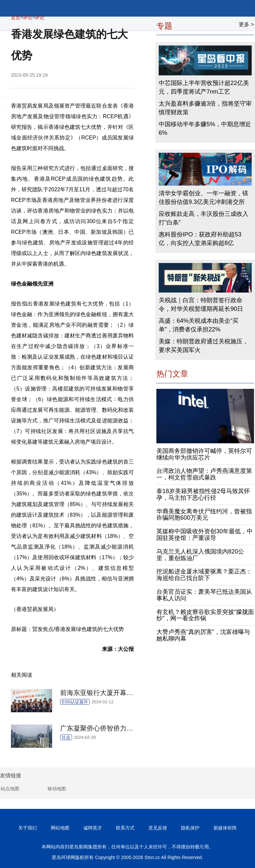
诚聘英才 (93, 828)
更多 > (246, 24)
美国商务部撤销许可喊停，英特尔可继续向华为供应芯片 (204, 454)
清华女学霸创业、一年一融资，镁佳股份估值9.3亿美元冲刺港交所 (204, 198)
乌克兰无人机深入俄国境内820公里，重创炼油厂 (200, 555)
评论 (28, 18)
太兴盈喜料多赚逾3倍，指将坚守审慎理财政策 (205, 108)
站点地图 (10, 789)
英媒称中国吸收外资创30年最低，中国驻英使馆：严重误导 (205, 535)
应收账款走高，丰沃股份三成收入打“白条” (204, 218)
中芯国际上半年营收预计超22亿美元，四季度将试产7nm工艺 (204, 87)
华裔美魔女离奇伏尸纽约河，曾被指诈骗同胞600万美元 (204, 515)
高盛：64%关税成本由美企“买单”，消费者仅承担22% (199, 325)
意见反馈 (158, 828)
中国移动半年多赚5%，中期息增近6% (205, 129)
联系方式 (125, 828)
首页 (16, 18)
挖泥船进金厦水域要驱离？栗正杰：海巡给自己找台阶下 (204, 575)
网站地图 (60, 828)
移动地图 (57, 789)
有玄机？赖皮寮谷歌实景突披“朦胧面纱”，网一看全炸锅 (205, 615)
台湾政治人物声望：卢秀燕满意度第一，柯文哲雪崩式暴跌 (204, 474)
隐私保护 (190, 828)
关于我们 (28, 828)
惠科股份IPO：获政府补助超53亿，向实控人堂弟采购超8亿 (200, 239)
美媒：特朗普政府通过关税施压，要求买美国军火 (204, 346)
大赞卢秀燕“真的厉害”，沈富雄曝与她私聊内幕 (203, 635)
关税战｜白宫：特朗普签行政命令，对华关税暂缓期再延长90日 (201, 304)
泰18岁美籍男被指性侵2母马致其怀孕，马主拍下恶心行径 (203, 494)
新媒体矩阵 (225, 828)
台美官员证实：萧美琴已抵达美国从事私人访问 (204, 595)
